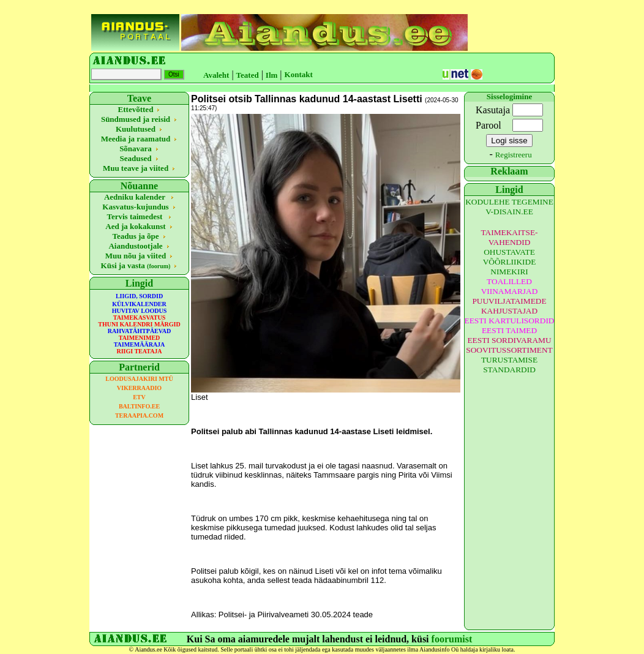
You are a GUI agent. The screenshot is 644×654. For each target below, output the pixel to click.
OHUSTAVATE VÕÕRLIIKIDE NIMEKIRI (510, 262)
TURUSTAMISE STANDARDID (509, 365)
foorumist (452, 639)
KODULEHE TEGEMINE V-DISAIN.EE (509, 207)
